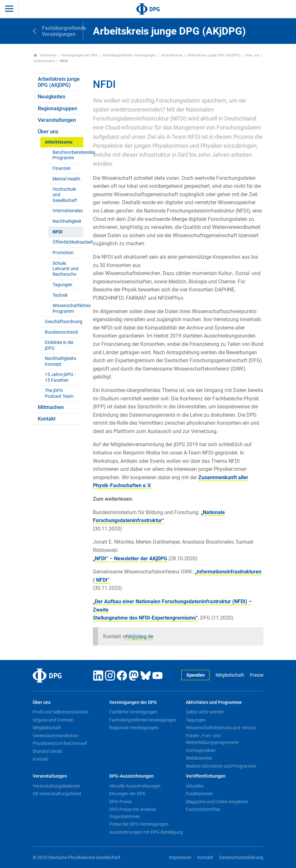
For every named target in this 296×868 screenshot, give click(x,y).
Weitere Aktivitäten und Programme (221, 766)
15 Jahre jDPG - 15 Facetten (60, 377)
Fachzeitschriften (203, 809)
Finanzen (62, 168)
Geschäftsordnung (64, 322)
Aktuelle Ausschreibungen (135, 786)
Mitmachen (51, 407)
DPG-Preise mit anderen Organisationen (133, 813)
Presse (257, 675)
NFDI (58, 232)
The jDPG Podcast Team (59, 393)
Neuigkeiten (52, 97)
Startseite (45, 55)
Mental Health (66, 179)
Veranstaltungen (57, 120)
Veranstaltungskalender (57, 786)
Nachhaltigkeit (67, 221)
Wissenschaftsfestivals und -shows (221, 728)
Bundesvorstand (61, 332)
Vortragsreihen (201, 750)
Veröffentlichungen (206, 776)
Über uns (252, 55)
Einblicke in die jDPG (59, 345)
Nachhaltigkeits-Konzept (61, 361)
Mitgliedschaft (230, 675)
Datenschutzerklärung (241, 858)
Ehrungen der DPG (127, 794)
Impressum (180, 858)
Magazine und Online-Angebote (217, 802)
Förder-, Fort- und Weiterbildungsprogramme (212, 739)
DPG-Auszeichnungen (132, 776)
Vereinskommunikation (56, 736)
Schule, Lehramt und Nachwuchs (65, 269)
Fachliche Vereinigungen (133, 712)
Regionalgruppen (58, 108)
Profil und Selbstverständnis (61, 712)
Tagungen (62, 285)
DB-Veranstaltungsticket (57, 794)
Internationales (68, 211)
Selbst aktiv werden (205, 712)
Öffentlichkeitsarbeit (68, 242)
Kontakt (47, 419)
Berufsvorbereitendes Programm (68, 155)
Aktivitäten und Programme (214, 702)
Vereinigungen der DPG (79, 55)
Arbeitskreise (172, 55)
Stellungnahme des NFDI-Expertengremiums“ (145, 618)
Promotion (63, 253)
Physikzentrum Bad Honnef (60, 743)
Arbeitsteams (44, 61)
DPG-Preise (120, 802)
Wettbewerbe (199, 758)
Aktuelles (195, 786)
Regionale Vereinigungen (134, 728)
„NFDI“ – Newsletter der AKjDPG (130, 559)
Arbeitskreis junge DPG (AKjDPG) (214, 55)
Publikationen (199, 794)
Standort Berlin (48, 751)
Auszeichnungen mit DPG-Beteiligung (146, 832)
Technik (60, 295)
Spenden (196, 675)
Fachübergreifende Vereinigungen (129, 55)
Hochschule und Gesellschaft (65, 195)
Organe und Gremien (53, 720)
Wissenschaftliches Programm (68, 308)
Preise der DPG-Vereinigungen (139, 824)
